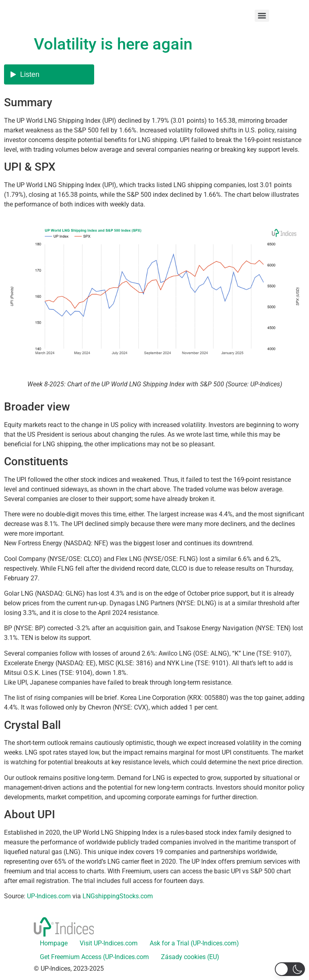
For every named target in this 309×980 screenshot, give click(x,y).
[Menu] (262, 16)
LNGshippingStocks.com (118, 896)
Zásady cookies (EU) (190, 957)
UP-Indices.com (49, 896)
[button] (290, 969)
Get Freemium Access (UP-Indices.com (94, 957)
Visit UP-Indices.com (109, 943)
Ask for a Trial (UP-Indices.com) (194, 943)
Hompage (54, 943)
